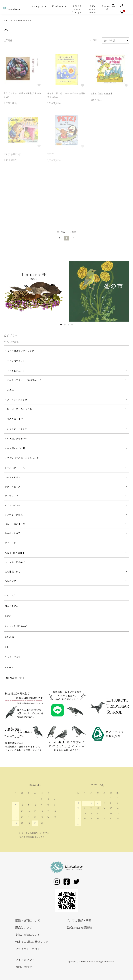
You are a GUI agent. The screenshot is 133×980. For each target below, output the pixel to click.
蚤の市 (8, 616)
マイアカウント (25, 960)
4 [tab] (72, 325)
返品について (23, 927)
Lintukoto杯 (107, 8)
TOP (6, 20)
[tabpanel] (34, 291)
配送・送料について (28, 920)
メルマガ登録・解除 (79, 920)
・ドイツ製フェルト (15, 371)
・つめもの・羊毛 (14, 419)
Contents (58, 6)
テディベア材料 (11, 342)
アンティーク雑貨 (14, 515)
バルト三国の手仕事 (15, 524)
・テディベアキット (15, 361)
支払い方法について (28, 935)
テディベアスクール (92, 9)
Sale (7, 647)
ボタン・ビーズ (13, 487)
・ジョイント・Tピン (16, 429)
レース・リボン (13, 477)
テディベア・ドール (15, 468)
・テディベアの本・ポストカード (22, 458)
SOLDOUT (10, 667)
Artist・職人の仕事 (15, 553)
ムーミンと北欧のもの (16, 626)
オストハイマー (13, 505)
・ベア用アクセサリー (16, 438)
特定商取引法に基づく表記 (32, 942)
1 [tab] (61, 325)
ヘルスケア (10, 581)
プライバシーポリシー (29, 949)
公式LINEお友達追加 (79, 927)
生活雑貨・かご (13, 572)
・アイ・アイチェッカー (17, 400)
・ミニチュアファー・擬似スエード (23, 380)
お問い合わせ (24, 967)
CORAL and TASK (14, 678)
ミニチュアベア (13, 657)
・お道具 (9, 390)
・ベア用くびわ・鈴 (15, 448)
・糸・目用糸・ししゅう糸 (18, 409)
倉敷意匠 (9, 637)
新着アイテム (11, 606)
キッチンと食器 (13, 533)
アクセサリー (11, 543)
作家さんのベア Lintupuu (77, 9)
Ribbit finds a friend (101, 94)
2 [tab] (65, 325)
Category (38, 6)
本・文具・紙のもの (19, 20)
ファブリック (11, 496)
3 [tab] (68, 325)
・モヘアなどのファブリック (19, 351)
